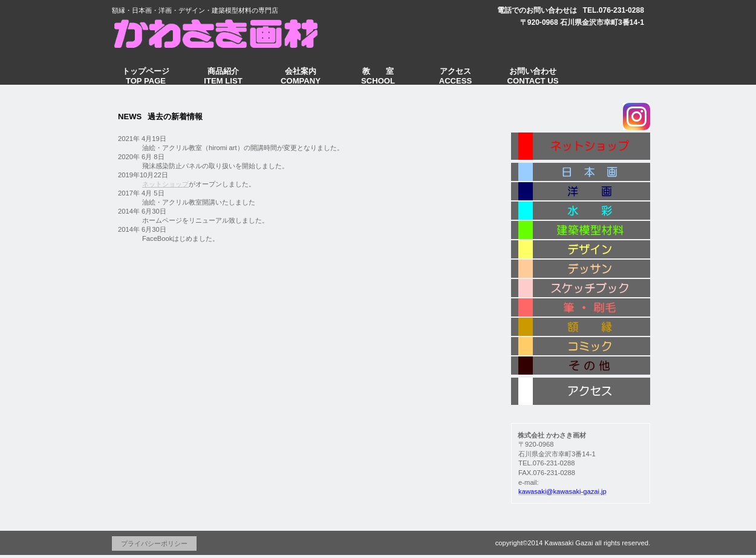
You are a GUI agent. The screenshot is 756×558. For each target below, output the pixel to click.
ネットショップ (165, 184)
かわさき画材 (224, 33)
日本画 (581, 172)
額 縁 (581, 327)
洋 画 (581, 192)
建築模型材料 (581, 231)
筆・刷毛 (581, 308)
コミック (581, 347)
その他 (581, 367)
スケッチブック (581, 289)
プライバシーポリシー (154, 543)
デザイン (581, 250)
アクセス (581, 392)
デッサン (581, 269)
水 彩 (581, 211)
